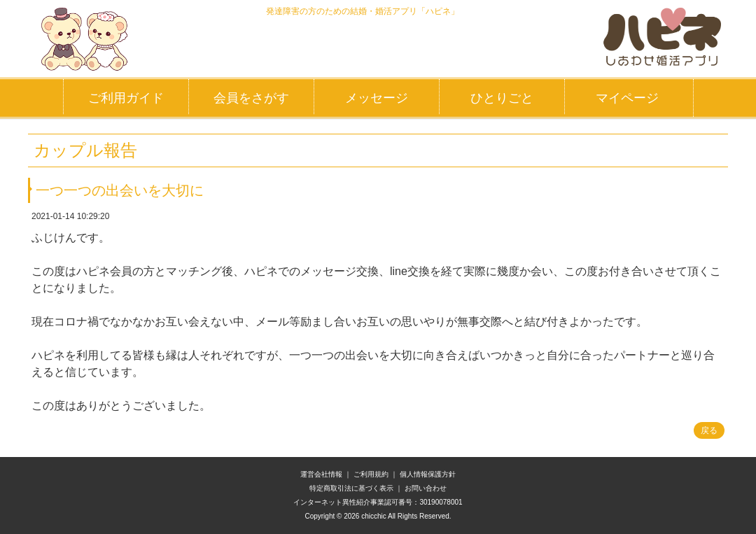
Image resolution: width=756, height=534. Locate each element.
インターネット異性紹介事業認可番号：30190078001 (378, 502)
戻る (709, 430)
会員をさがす (251, 98)
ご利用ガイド (126, 98)
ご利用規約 (371, 474)
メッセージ (377, 98)
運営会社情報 (321, 474)
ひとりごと (502, 98)
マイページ (627, 98)
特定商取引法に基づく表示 (351, 488)
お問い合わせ (426, 488)
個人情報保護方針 (428, 474)
